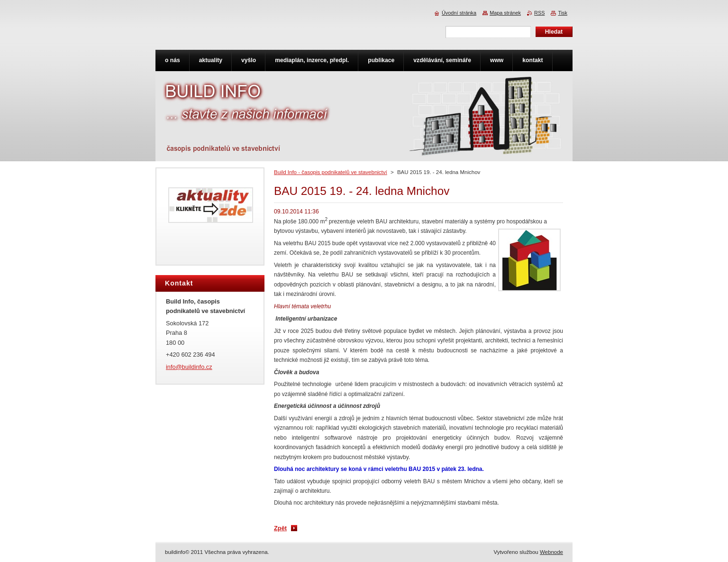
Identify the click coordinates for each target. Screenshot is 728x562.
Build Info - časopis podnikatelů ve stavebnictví (331, 172)
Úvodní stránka (459, 13)
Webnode (551, 552)
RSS (539, 13)
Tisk (563, 13)
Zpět (280, 528)
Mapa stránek (505, 13)
